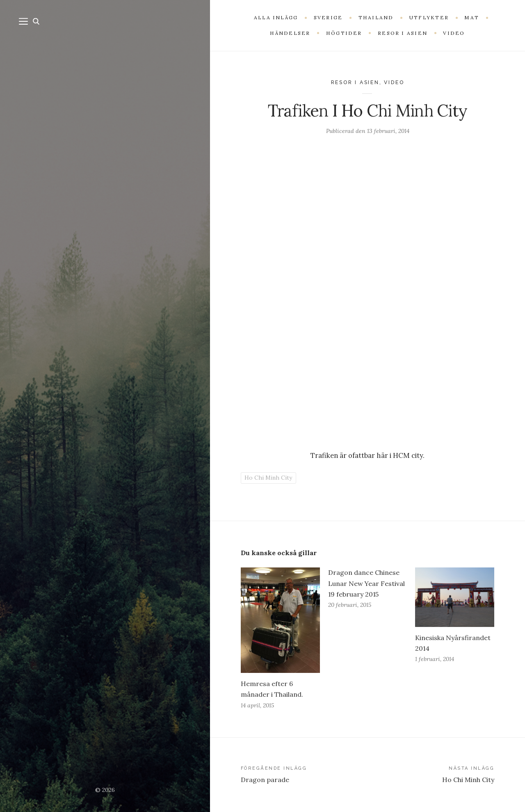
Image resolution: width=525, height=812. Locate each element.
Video (394, 82)
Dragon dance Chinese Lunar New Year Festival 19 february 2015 (366, 583)
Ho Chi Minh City (268, 478)
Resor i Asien (355, 82)
